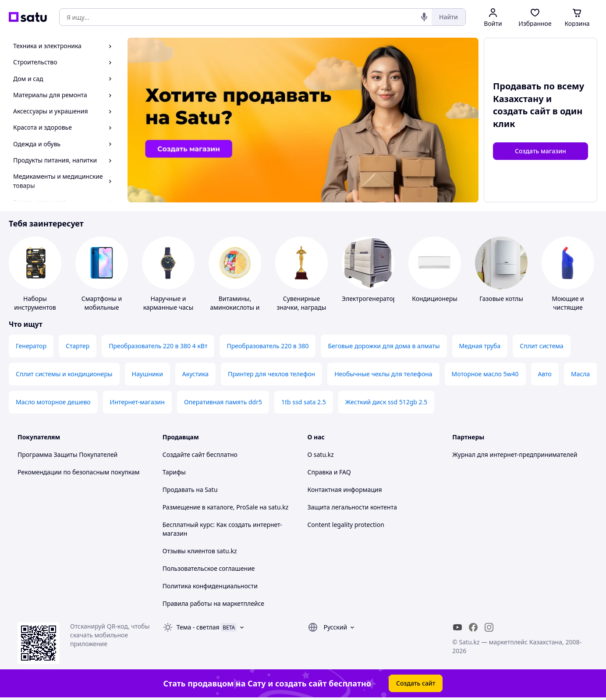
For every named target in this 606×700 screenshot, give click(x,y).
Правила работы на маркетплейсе (213, 603)
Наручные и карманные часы (168, 303)
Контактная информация (345, 490)
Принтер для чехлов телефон (271, 374)
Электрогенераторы (372, 299)
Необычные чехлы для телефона (383, 374)
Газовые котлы (501, 299)
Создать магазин (540, 151)
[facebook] (473, 627)
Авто (545, 374)
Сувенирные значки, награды (302, 303)
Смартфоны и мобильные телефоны (102, 307)
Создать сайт (416, 683)
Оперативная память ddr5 (223, 402)
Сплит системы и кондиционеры (64, 374)
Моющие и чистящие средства (568, 307)
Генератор (31, 346)
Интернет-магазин (137, 402)
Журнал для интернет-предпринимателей (515, 454)
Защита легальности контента (352, 507)
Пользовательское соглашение (209, 568)
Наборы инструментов (35, 303)
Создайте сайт (184, 454)
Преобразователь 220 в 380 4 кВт (158, 346)
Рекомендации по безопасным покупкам (78, 472)
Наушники (147, 374)
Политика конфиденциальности (210, 586)
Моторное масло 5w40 (485, 374)
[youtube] (457, 627)
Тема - (198, 627)
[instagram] (489, 627)
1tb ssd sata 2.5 (304, 402)
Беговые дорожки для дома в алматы (384, 346)
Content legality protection (346, 525)
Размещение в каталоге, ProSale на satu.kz (226, 507)
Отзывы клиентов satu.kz (200, 551)
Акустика (195, 374)
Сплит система (542, 346)
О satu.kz (321, 454)
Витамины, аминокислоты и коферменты (235, 307)
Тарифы (174, 472)
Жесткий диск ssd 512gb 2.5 (386, 402)
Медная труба (480, 346)
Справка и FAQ (329, 472)
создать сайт (522, 111)
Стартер (78, 346)
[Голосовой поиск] (424, 17)
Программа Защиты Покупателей (67, 454)
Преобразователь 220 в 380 (268, 346)
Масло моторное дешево (53, 402)
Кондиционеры (435, 299)
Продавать (179, 490)
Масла (580, 374)
